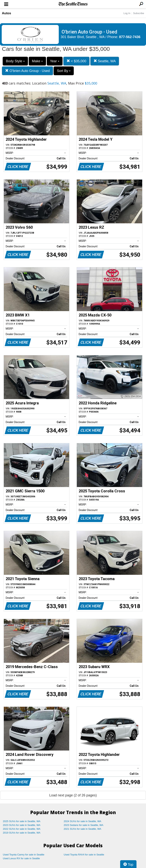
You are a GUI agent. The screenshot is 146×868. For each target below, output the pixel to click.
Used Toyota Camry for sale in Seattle (24, 855)
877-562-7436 (130, 37)
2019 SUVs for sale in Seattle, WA (22, 833)
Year (55, 61)
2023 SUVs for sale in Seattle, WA (22, 825)
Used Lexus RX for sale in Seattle (21, 858)
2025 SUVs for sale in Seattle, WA (22, 821)
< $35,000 (76, 61)
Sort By (64, 71)
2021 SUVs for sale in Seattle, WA (83, 829)
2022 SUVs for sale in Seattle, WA (22, 829)
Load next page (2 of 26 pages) (73, 795)
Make (37, 61)
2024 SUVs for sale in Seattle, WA (83, 821)
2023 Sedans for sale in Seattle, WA (83, 825)
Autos (6, 13)
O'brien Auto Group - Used (27, 71)
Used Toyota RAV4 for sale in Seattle (84, 855)
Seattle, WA (105, 61)
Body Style (15, 61)
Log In (127, 13)
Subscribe (139, 13)
